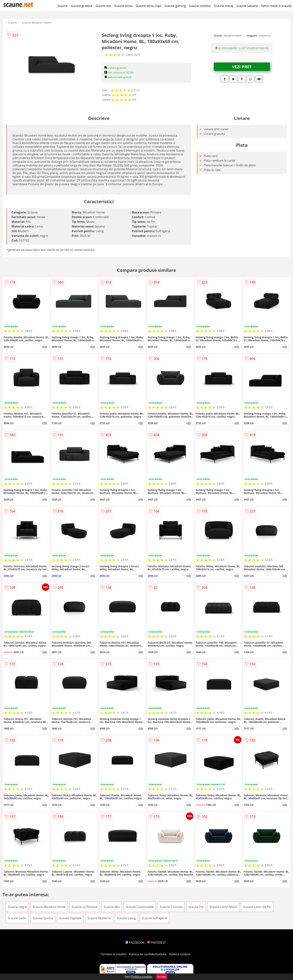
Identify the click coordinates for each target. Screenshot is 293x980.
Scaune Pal (196, 907)
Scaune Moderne (99, 918)
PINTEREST (156, 943)
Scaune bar (103, 6)
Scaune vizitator (200, 6)
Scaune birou (123, 6)
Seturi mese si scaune (276, 6)
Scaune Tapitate (70, 918)
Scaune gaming (175, 6)
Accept (162, 977)
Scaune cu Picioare (85, 907)
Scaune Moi (112, 907)
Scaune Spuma (43, 918)
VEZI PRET (242, 67)
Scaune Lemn (17, 918)
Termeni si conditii (114, 954)
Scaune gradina (82, 6)
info (45, 346)
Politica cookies (180, 954)
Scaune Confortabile (140, 907)
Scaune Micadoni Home (36, 23)
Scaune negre (17, 907)
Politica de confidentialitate (148, 954)
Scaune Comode (171, 907)
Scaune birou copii (148, 6)
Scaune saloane (247, 6)
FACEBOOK (135, 943)
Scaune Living (126, 918)
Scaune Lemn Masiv (223, 907)
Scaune (63, 6)
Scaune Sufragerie (154, 918)
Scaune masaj (223, 6)
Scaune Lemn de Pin (257, 907)
